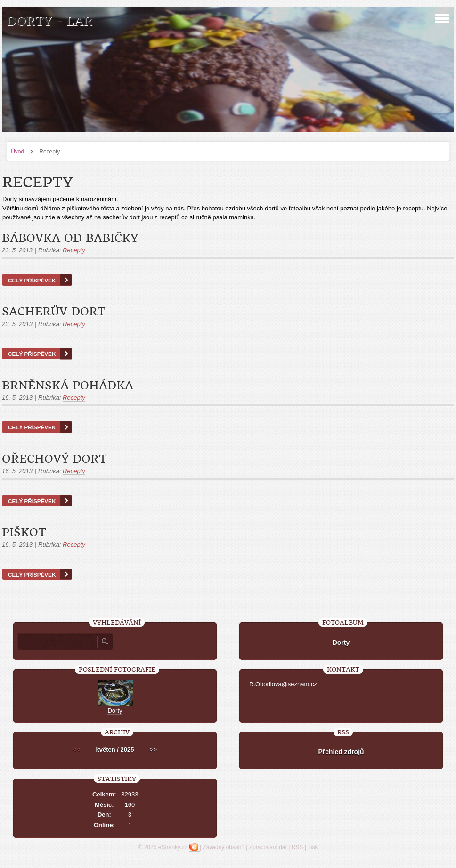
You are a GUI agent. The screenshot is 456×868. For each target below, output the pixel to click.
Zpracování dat (268, 847)
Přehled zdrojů (341, 752)
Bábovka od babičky (70, 238)
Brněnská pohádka (68, 386)
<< (77, 750)
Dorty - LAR (49, 21)
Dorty (341, 643)
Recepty (74, 250)
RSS (297, 847)
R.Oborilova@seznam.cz (283, 684)
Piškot (24, 532)
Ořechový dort (54, 459)
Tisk (313, 847)
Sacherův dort (54, 312)
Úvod (17, 152)
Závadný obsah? (224, 847)
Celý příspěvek (32, 280)
